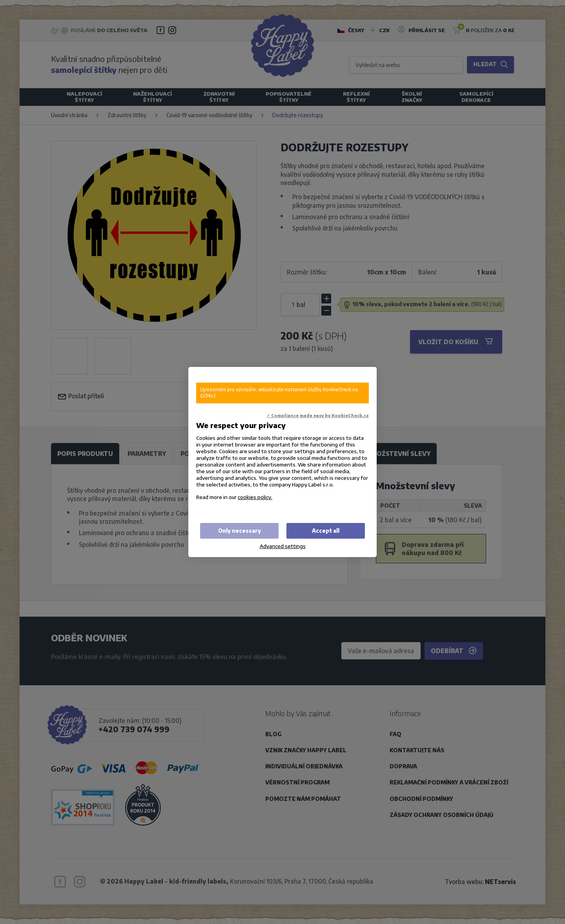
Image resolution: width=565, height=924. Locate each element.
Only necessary (240, 531)
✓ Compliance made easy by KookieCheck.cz (318, 415)
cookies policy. (255, 497)
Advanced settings (283, 546)
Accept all (326, 531)
